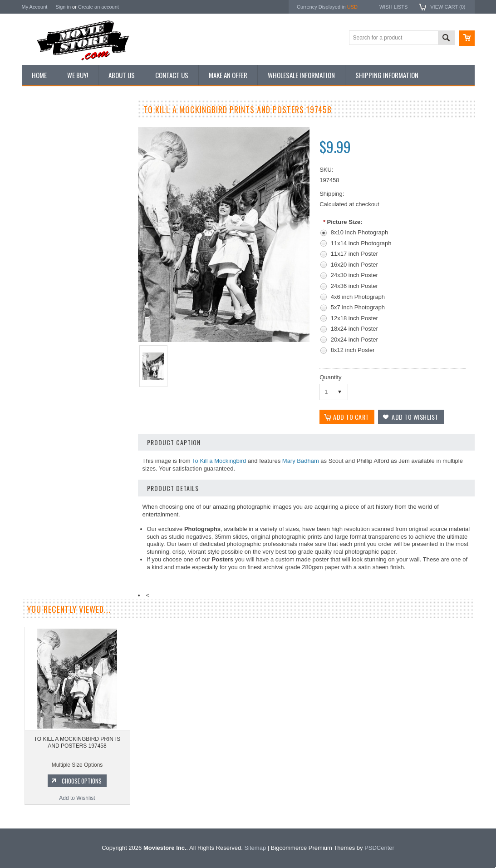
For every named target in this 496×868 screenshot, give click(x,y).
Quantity (330, 377)
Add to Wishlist (76, 503)
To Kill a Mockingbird (219, 461)
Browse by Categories (53, 173)
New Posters (42, 203)
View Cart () (448, 7)
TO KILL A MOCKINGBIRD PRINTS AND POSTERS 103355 (76, 448)
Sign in (63, 7)
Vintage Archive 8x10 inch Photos (67, 142)
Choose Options (81, 486)
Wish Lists (393, 7)
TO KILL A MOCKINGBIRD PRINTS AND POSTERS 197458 (77, 743)
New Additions (44, 127)
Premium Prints (45, 219)
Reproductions (44, 188)
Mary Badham (301, 461)
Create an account (98, 7)
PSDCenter (379, 848)
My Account (35, 7)
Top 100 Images (46, 158)
